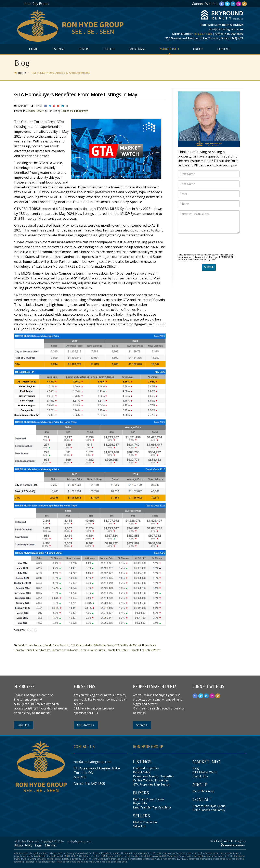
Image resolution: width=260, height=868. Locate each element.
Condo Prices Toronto (30, 645)
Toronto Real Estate (117, 650)
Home (22, 73)
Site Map (51, 845)
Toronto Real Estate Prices (145, 650)
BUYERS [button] (84, 49)
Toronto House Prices (92, 650)
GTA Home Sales (103, 645)
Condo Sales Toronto (57, 645)
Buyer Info (140, 803)
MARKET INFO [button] (169, 49)
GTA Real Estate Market (128, 645)
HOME (33, 49)
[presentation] (209, 244)
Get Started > (86, 725)
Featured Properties (146, 768)
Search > (142, 725)
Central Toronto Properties (151, 780)
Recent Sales (141, 772)
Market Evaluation (145, 822)
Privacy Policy (23, 845)
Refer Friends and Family (209, 810)
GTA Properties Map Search (151, 784)
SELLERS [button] (109, 49)
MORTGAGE (137, 49)
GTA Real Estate (35, 111)
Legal (38, 845)
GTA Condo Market (82, 645)
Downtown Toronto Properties (153, 776)
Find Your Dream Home (149, 799)
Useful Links (200, 776)
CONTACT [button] (224, 49)
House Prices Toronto (38, 650)
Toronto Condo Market (65, 650)
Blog (196, 768)
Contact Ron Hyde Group (209, 806)
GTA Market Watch (205, 772)
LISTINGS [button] (58, 49)
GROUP (198, 49)
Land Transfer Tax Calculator (152, 807)
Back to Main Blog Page (75, 111)
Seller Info (140, 826)
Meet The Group (203, 791)
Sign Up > (24, 725)
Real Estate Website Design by (228, 841)
